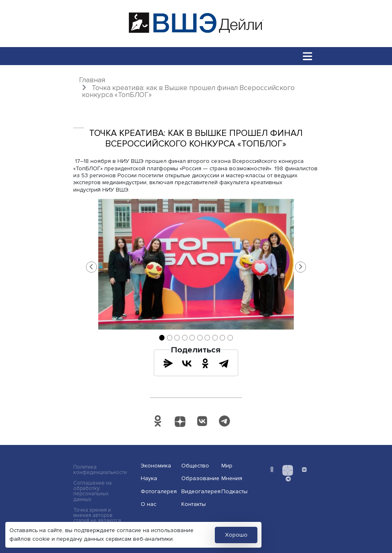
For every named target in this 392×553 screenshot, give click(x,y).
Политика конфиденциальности (100, 470)
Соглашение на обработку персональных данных (92, 491)
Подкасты (234, 491)
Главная (92, 80)
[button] (92, 267)
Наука (149, 478)
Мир (227, 466)
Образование (199, 478)
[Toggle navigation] (308, 56)
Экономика (156, 466)
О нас (149, 504)
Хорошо (236, 535)
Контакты (194, 504)
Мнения (232, 478)
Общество (195, 466)
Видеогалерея (199, 491)
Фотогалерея (158, 491)
